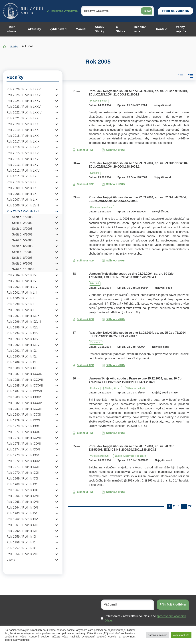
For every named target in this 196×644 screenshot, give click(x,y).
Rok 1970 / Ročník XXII (23, 473)
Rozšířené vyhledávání (63, 11)
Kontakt (162, 29)
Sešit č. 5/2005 (22, 240)
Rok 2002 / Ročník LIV (22, 287)
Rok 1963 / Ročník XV (22, 513)
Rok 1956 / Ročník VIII (22, 554)
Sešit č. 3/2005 (22, 229)
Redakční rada (141, 29)
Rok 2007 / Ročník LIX (22, 200)
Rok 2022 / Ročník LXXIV (24, 112)
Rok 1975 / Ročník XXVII (24, 444)
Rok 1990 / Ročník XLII (23, 356)
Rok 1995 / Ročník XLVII (23, 327)
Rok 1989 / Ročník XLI (22, 362)
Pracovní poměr (99, 101)
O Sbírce (121, 29)
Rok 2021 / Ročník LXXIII (24, 118)
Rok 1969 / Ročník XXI (22, 479)
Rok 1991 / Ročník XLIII (23, 351)
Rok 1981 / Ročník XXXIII (24, 409)
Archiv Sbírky (100, 29)
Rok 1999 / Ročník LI (21, 304)
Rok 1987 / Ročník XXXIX (24, 374)
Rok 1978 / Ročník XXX (23, 426)
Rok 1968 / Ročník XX (22, 484)
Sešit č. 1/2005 (22, 217)
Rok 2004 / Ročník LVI (22, 275)
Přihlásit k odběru (173, 605)
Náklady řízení (113, 388)
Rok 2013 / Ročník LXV (23, 165)
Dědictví (95, 283)
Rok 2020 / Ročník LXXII (24, 124)
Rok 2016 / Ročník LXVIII (24, 147)
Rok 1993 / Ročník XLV (23, 339)
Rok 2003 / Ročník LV (21, 281)
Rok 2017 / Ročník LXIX (23, 142)
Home (4, 47)
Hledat (147, 11)
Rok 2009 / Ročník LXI (22, 188)
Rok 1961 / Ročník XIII (22, 525)
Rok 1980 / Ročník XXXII (24, 415)
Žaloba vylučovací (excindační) (131, 456)
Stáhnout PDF (83, 150)
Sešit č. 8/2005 (22, 258)
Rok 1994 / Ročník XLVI (23, 333)
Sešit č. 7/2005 (22, 252)
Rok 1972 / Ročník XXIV (23, 461)
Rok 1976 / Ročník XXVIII (24, 438)
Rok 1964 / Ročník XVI (22, 508)
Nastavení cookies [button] (157, 635)
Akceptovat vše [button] (181, 635)
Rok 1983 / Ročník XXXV (24, 397)
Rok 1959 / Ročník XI (21, 537)
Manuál (81, 29)
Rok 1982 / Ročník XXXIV (24, 403)
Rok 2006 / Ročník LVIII (23, 205)
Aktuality (35, 29)
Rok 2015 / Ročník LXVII (24, 153)
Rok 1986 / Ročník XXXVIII (25, 380)
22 (190, 506)
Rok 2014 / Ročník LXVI (23, 159)
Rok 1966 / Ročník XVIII (23, 496)
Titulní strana (12, 29)
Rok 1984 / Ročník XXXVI (24, 391)
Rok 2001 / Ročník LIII (22, 293)
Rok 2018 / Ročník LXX (23, 136)
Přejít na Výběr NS (176, 11)
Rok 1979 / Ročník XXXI (23, 420)
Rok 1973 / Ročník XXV (23, 455)
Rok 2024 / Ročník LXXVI (24, 101)
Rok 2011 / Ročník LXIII (23, 176)
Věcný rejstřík (181, 29)
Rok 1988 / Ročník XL (22, 368)
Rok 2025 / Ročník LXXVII (25, 95)
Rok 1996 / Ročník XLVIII (24, 322)
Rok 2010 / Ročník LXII (23, 182)
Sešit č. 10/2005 (23, 269)
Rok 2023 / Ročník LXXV (24, 107)
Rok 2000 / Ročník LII (21, 298)
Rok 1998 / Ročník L (21, 310)
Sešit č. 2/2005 (22, 223)
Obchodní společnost (101, 207)
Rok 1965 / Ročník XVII (23, 502)
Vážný (11, 560)
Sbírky (14, 46)
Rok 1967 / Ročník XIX (22, 490)
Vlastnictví (96, 342)
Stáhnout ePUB (113, 150)
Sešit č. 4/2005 (22, 234)
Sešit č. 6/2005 (22, 246)
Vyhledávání (58, 29)
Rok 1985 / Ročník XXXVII (25, 386)
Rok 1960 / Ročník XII (22, 531)
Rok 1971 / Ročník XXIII (23, 467)
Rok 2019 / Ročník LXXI (23, 130)
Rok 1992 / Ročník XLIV (23, 345)
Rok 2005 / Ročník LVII (23, 211)
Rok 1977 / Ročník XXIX (23, 432)
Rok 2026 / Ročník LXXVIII (25, 89)
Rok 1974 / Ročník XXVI (23, 449)
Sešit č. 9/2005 (22, 264)
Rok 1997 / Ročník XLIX (23, 316)
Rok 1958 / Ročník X (21, 542)
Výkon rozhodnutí (136, 388)
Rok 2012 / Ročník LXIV (23, 171)
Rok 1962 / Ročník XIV (22, 519)
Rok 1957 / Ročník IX (21, 548)
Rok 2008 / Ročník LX (22, 194)
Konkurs (95, 173)
